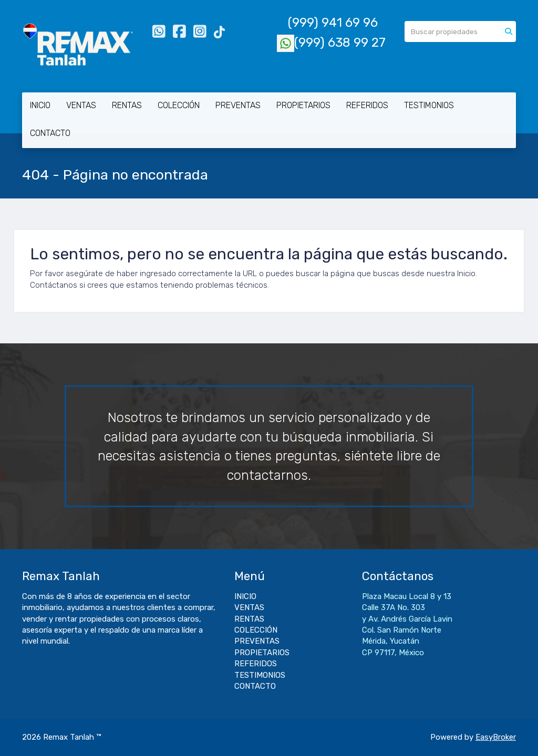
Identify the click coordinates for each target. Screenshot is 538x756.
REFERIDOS (367, 105)
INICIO (40, 105)
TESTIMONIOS (429, 105)
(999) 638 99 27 (331, 43)
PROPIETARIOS (303, 105)
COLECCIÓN (179, 105)
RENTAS (127, 105)
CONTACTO (50, 133)
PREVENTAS (238, 105)
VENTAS (81, 105)
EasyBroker (496, 737)
